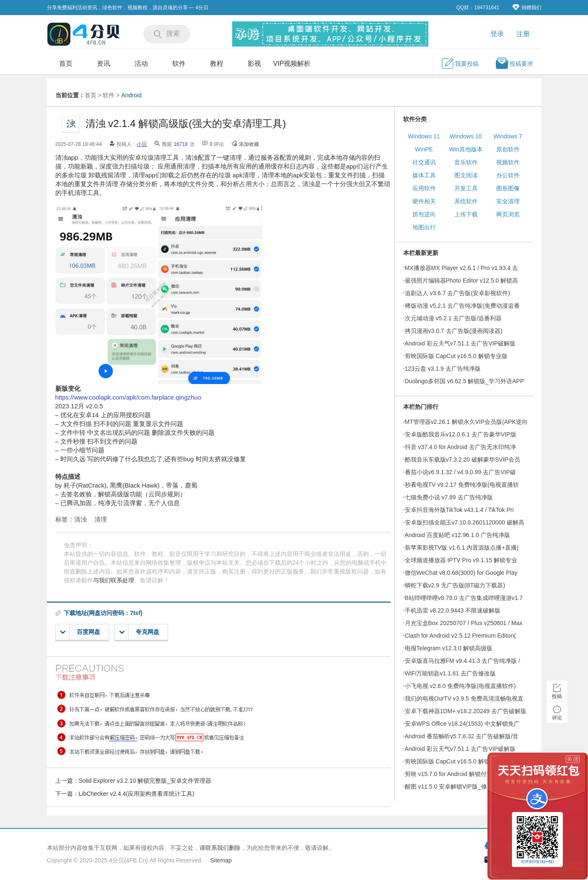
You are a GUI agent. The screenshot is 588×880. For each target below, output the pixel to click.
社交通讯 (424, 162)
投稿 (557, 696)
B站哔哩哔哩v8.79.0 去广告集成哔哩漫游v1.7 (464, 598)
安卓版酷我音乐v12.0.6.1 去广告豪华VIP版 (461, 434)
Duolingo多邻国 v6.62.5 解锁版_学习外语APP (465, 381)
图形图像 (508, 188)
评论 (557, 718)
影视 (254, 64)
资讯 (104, 64)
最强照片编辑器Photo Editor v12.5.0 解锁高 (462, 280)
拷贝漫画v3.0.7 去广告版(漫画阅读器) (454, 331)
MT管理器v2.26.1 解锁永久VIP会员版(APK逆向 (466, 422)
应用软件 (424, 188)
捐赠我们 (527, 7)
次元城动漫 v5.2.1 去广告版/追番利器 (453, 318)
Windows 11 (424, 136)
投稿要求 (514, 63)
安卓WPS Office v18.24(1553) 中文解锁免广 (462, 724)
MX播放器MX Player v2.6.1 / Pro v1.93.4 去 (462, 268)
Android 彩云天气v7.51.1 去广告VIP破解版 (460, 343)
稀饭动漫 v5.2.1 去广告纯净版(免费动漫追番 (462, 306)
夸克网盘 (139, 632)
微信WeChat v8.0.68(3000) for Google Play (461, 573)
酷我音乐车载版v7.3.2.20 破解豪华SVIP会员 (462, 459)
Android (131, 95)
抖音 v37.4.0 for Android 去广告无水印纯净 (460, 447)
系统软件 (466, 201)
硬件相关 (424, 201)
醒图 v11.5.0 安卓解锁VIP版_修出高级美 (458, 787)
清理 (101, 519)
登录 (497, 34)
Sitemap (221, 860)
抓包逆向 (424, 214)
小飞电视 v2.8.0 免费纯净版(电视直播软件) (460, 686)
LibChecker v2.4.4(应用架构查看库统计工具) (137, 794)
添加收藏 (249, 144)
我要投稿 (460, 63)
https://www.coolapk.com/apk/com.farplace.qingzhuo (128, 397)
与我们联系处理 (114, 580)
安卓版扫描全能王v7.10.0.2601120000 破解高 (465, 522)
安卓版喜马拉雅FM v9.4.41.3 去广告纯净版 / (462, 661)
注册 (523, 34)
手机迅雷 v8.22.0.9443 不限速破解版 (453, 610)
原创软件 (508, 149)
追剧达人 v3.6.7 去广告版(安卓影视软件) (457, 293)
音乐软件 (466, 162)
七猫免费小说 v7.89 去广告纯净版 (449, 497)
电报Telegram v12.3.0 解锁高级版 (449, 648)
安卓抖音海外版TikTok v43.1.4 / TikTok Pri (459, 510)
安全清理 (508, 201)
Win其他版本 (466, 149)
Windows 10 (466, 136)
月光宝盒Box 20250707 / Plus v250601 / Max (464, 623)
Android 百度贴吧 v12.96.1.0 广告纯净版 (457, 535)
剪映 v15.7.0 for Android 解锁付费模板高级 (460, 774)
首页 (66, 64)
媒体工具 (424, 175)
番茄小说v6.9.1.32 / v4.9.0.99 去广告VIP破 (460, 472)
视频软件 (508, 162)
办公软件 (508, 175)
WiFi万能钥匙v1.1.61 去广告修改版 (451, 673)
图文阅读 (466, 175)
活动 (141, 64)
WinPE (424, 149)
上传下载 (466, 214)
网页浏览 (508, 214)
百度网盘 (80, 632)
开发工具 (466, 188)
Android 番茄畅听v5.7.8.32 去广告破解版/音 (462, 736)
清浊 (80, 519)
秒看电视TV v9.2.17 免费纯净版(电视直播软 (462, 485)
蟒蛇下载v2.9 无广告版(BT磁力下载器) (455, 585)
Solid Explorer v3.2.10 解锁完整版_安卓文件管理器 (145, 781)
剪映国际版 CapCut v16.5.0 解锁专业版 (456, 356)
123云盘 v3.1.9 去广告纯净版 (443, 369)
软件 (179, 64)
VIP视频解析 (292, 64)
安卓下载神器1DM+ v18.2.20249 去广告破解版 (466, 711)
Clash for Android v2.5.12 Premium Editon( (460, 636)
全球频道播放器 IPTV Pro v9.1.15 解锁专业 (461, 560)
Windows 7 (508, 136)
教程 (217, 64)
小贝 (142, 144)
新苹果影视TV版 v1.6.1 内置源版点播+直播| (462, 548)
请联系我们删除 (220, 848)
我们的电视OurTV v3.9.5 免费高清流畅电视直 (464, 698)
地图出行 (424, 227)
